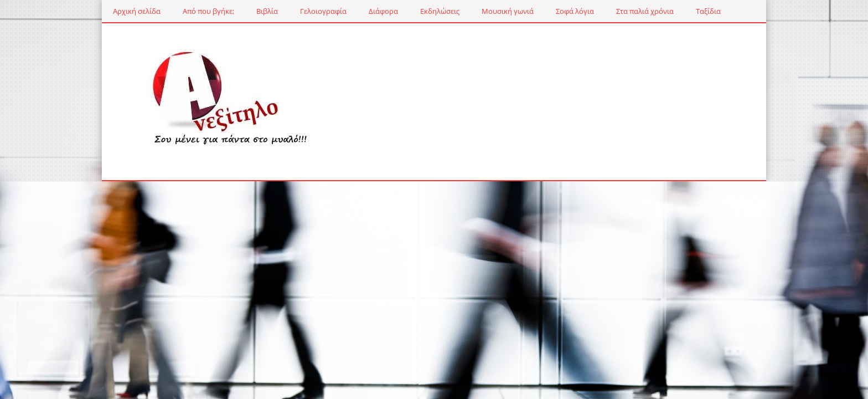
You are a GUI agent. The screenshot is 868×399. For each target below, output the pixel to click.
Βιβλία (267, 11)
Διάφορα (383, 11)
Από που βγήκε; (208, 11)
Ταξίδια (708, 11)
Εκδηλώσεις (440, 11)
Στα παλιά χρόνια (645, 11)
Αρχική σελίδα (137, 11)
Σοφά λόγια (575, 11)
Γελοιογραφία (323, 11)
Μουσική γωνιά (508, 11)
